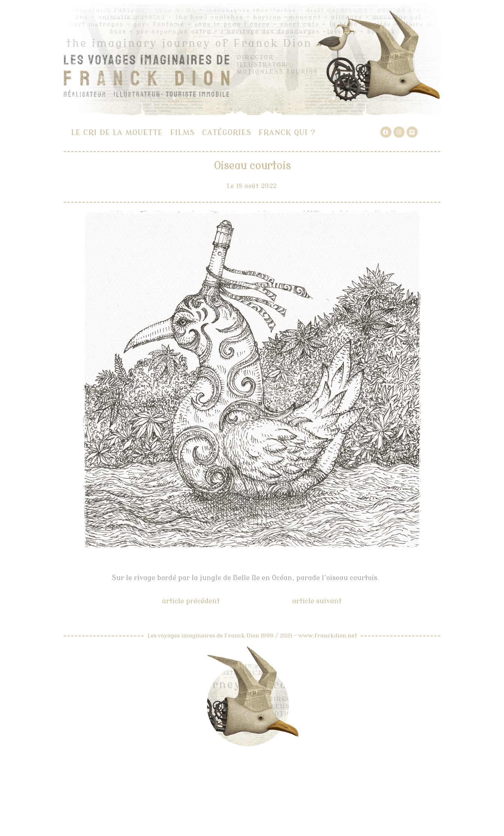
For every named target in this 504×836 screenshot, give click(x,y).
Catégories (227, 133)
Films (182, 133)
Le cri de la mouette (117, 133)
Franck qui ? (287, 133)
